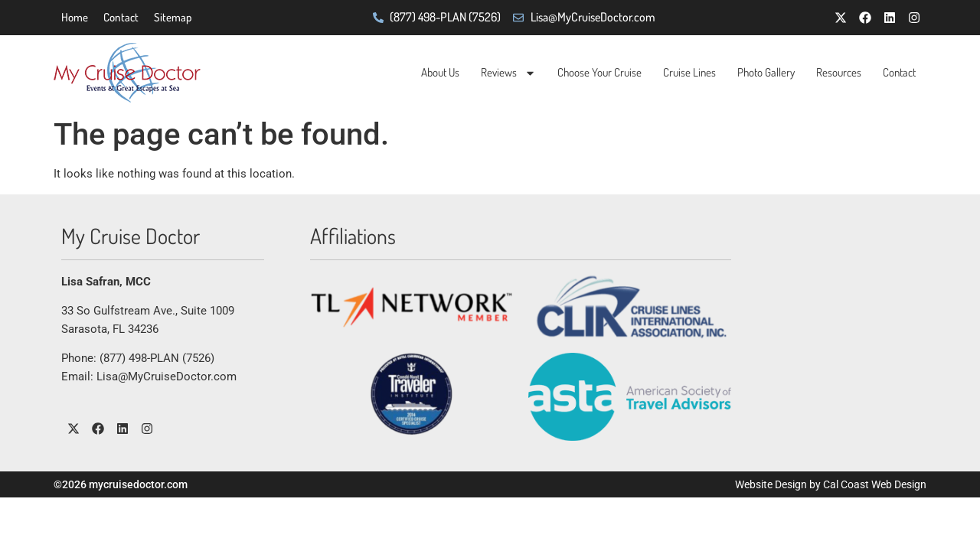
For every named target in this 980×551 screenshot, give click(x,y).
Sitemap (173, 17)
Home (75, 17)
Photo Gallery (766, 72)
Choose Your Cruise (599, 72)
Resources (839, 72)
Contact (121, 17)
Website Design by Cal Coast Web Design (831, 484)
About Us (440, 72)
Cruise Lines (689, 72)
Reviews (508, 73)
